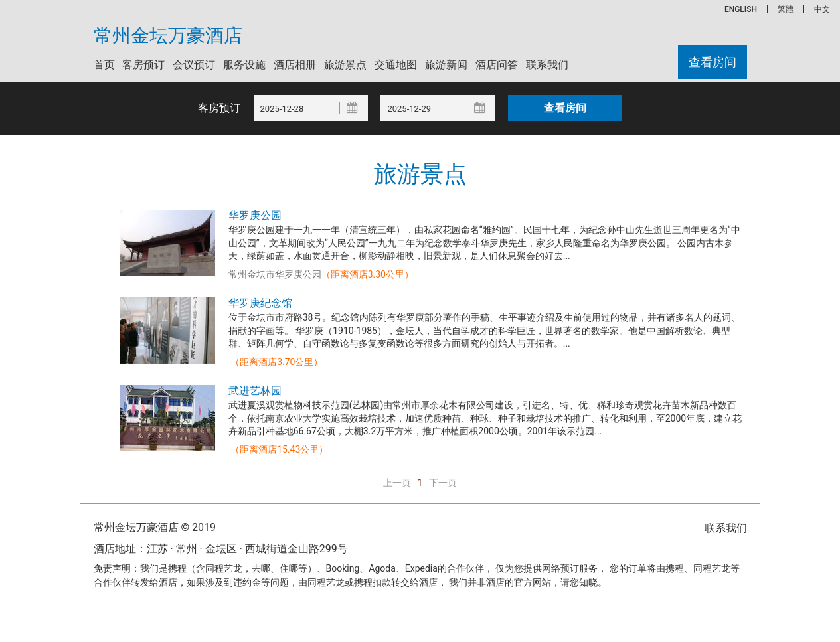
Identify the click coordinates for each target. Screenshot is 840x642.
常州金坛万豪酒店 (168, 36)
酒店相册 (295, 65)
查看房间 (713, 62)
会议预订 (194, 65)
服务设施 (244, 65)
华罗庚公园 (255, 215)
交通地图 (396, 65)
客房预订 (143, 65)
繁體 (786, 9)
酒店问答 (497, 65)
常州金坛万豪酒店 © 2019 (155, 527)
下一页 (443, 483)
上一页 (397, 483)
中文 (822, 9)
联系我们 (547, 65)
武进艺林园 (255, 391)
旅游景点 (345, 65)
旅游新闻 (446, 65)
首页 (104, 65)
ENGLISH (741, 9)
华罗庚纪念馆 (260, 303)
